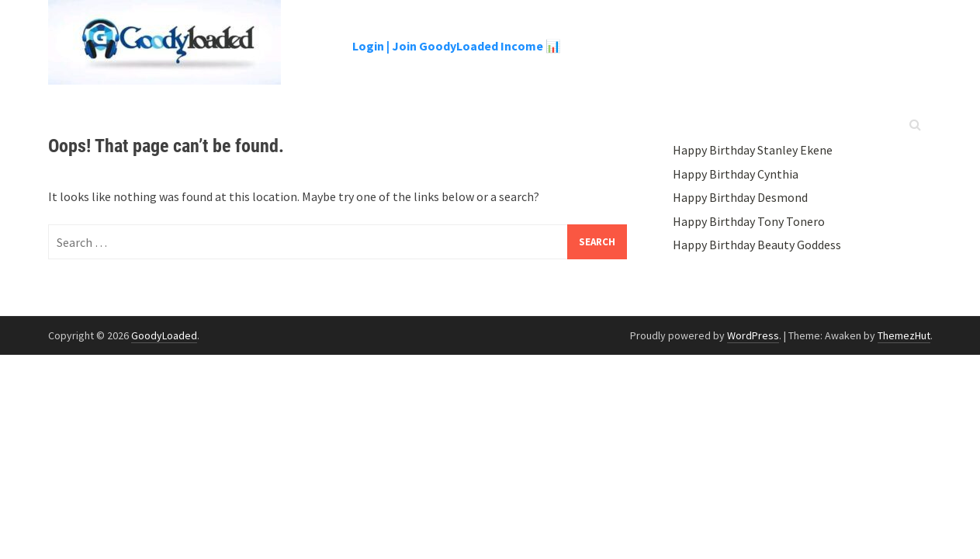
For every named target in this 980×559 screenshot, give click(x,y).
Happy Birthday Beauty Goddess (757, 245)
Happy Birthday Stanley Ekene (753, 150)
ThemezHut (904, 335)
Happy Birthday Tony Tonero (749, 221)
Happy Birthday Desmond (740, 197)
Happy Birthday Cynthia (736, 174)
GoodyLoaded (164, 335)
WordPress (753, 335)
